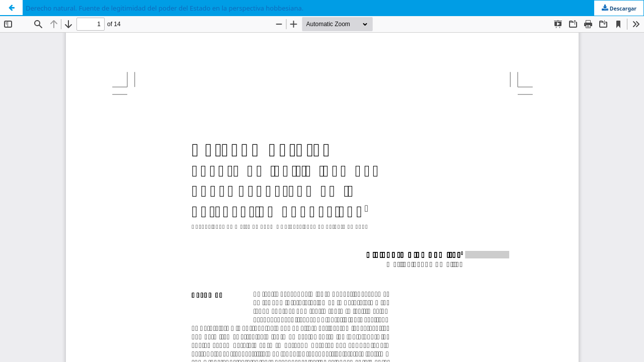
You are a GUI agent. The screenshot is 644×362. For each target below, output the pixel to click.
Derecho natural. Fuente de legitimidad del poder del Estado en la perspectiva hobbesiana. (165, 8)
